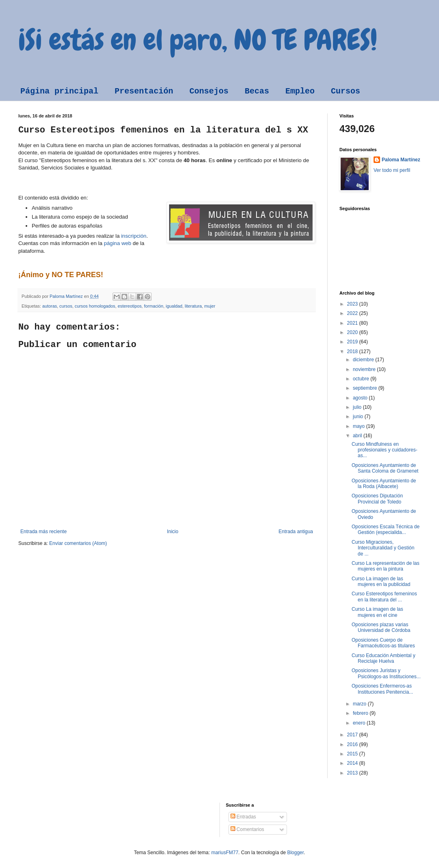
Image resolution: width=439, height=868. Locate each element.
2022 (353, 313)
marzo (360, 704)
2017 (353, 735)
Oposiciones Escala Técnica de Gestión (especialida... (386, 529)
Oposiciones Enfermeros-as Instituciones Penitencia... (382, 689)
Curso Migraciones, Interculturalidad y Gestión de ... (383, 548)
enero (360, 723)
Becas (257, 91)
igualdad (174, 306)
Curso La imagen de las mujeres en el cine (377, 612)
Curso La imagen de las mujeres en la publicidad (381, 582)
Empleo (300, 91)
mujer (210, 306)
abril (358, 436)
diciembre (364, 360)
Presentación (144, 91)
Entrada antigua (296, 532)
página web (117, 243)
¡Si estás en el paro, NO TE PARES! (198, 40)
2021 (353, 323)
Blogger (295, 853)
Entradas (243, 817)
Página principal (59, 91)
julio (358, 407)
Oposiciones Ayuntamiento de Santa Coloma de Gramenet (385, 468)
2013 (353, 773)
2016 (353, 744)
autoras (50, 306)
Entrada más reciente (43, 532)
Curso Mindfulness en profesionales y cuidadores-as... (385, 450)
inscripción (134, 236)
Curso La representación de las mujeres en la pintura (386, 566)
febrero (361, 713)
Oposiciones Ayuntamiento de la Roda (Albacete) (384, 484)
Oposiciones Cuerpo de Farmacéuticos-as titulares (383, 643)
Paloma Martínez (401, 160)
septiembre (366, 388)
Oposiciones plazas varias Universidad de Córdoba (381, 627)
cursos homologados (95, 306)
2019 (353, 342)
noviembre (365, 369)
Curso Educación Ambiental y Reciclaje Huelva (384, 658)
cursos (66, 306)
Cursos (346, 91)
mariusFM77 (225, 853)
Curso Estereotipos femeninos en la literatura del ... (384, 597)
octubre (362, 379)
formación (153, 306)
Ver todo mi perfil (392, 170)
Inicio (173, 532)
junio (359, 417)
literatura (193, 306)
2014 (353, 763)
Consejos (209, 91)
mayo (360, 426)
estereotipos (130, 306)
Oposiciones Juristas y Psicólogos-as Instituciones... (386, 673)
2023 (353, 304)
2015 (353, 754)
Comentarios (247, 829)
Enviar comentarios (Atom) (78, 543)
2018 (353, 352)
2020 (353, 332)
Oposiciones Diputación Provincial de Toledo (377, 499)
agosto (361, 398)
